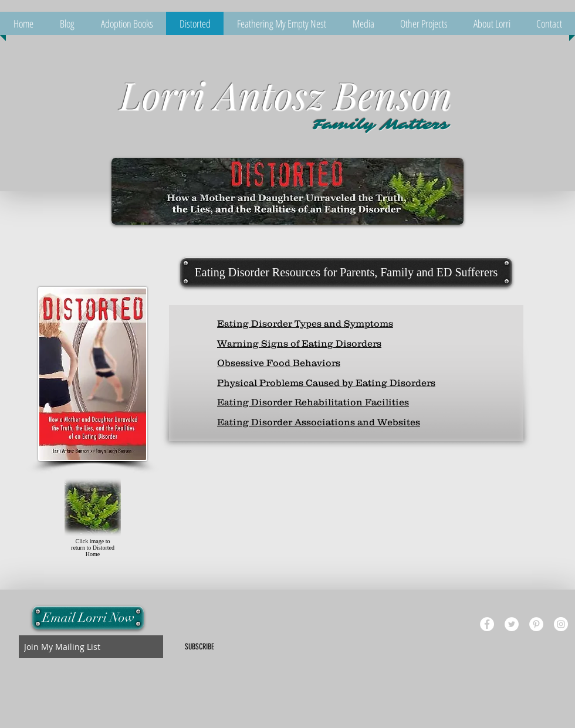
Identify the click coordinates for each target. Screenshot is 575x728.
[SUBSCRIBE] (199, 647)
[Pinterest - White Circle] (536, 624)
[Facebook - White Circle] (487, 624)
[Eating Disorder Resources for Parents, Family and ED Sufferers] (346, 272)
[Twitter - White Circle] (512, 624)
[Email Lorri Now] (88, 618)
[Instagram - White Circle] (561, 624)
